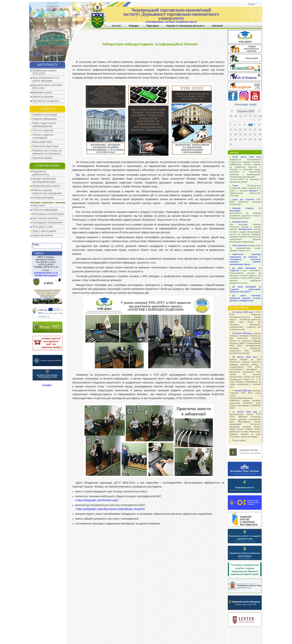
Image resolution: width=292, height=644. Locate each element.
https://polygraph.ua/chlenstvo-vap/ (97, 500)
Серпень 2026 (246, 111)
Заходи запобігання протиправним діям (44, 180)
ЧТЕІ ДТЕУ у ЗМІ (42, 227)
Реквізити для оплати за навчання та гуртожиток (47, 152)
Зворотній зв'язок (43, 235)
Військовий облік (42, 142)
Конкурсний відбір (43, 198)
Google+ (47, 385)
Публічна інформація (45, 210)
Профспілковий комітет (46, 186)
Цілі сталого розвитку (45, 218)
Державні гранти (42, 92)
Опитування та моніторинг (48, 214)
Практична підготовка (45, 146)
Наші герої (39, 205)
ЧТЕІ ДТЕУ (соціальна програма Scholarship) (245, 202)
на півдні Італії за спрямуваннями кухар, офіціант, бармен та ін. (245, 248)
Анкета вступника (43, 97)
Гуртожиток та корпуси (46, 101)
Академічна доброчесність (41, 173)
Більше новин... (240, 440)
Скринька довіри (42, 158)
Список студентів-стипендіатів (43, 136)
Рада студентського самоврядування (44, 125)
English (252, 4)
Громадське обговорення (47, 222)
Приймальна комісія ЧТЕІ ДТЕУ (44, 72)
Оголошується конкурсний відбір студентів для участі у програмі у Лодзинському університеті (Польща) (245, 191)
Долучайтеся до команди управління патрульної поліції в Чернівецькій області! (245, 213)
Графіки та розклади (45, 115)
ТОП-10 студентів (43, 130)
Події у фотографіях (44, 231)
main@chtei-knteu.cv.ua (46, 273)
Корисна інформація (45, 119)
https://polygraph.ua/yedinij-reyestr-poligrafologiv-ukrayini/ (110, 509)
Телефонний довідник (46, 275)
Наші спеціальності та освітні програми (46, 79)
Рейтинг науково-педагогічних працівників (47, 192)
